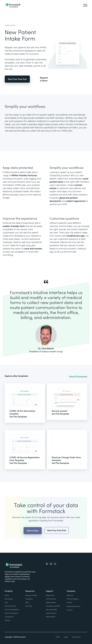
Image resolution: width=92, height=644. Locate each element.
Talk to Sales (33, 537)
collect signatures (76, 201)
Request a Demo (44, 79)
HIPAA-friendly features (24, 175)
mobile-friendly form (14, 226)
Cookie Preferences (74, 606)
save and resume (33, 249)
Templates (10, 25)
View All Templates (78, 376)
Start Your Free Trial (17, 79)
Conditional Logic (76, 236)
